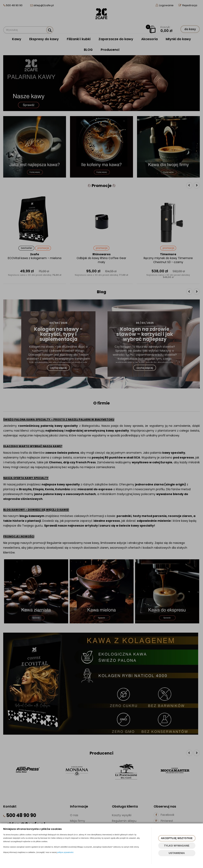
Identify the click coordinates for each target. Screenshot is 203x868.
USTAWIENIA (177, 853)
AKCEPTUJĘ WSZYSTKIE (177, 838)
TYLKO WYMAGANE (177, 846)
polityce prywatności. (65, 852)
